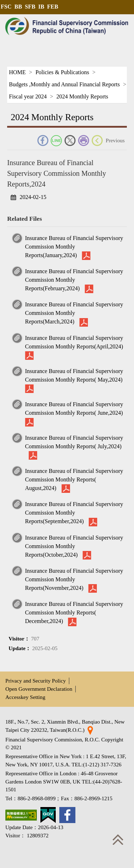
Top (118, 839)
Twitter (70, 141)
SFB (30, 7)
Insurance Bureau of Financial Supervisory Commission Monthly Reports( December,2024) (74, 612)
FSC (6, 7)
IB (41, 7)
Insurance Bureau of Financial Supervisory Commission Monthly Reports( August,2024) (74, 479)
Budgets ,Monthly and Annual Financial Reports (64, 84)
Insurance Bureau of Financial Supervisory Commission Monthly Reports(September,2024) (74, 513)
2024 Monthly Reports (82, 96)
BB (18, 7)
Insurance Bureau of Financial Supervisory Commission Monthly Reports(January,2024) (74, 247)
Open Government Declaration (39, 689)
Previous (115, 140)
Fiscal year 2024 (28, 96)
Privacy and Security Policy (36, 681)
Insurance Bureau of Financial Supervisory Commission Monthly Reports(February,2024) (74, 280)
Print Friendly (84, 141)
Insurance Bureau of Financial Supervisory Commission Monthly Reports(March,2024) (74, 313)
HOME (17, 72)
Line (56, 141)
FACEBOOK (43, 141)
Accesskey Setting (25, 697)
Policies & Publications (62, 72)
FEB (53, 7)
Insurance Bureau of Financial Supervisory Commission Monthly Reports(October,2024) (74, 546)
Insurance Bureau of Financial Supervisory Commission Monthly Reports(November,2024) (74, 579)
